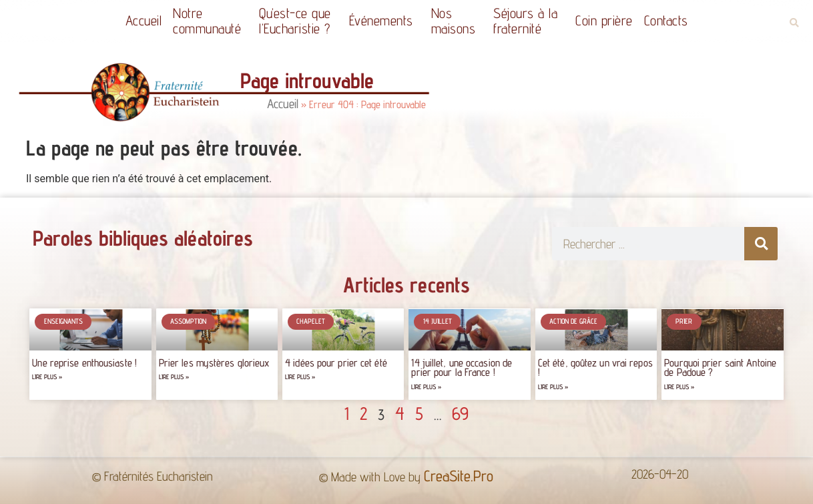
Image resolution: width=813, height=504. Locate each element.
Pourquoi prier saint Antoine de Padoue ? (720, 367)
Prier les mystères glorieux (214, 363)
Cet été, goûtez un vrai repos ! (595, 367)
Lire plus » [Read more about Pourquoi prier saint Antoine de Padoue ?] (679, 387)
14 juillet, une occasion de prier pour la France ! (462, 367)
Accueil (144, 20)
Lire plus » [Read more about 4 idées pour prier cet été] (300, 377)
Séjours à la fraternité (529, 21)
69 (460, 413)
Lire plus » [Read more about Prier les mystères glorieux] (174, 377)
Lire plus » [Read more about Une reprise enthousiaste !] (47, 377)
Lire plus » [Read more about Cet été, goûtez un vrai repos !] (553, 387)
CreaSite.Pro (459, 476)
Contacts (666, 20)
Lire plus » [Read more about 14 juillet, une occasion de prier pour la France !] (426, 387)
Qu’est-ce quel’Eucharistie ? (298, 21)
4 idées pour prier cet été (336, 363)
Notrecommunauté (210, 21)
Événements (384, 20)
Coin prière (604, 20)
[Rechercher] (761, 244)
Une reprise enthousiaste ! (84, 363)
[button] (794, 23)
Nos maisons (457, 21)
